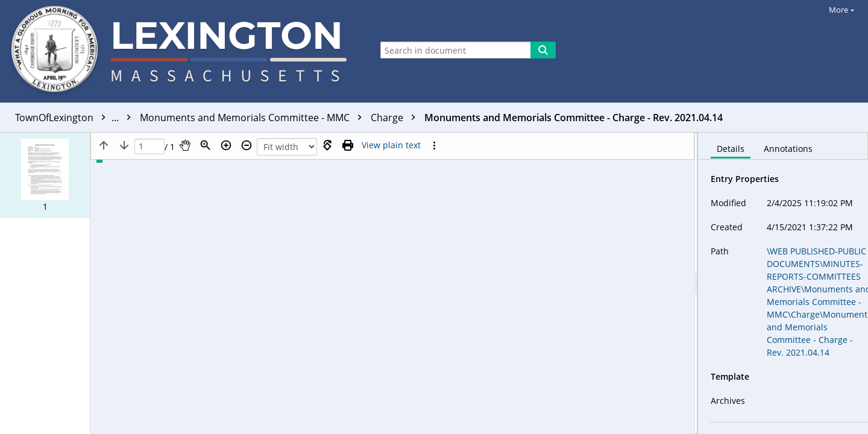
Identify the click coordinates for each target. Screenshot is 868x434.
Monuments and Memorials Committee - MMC (254, 118)
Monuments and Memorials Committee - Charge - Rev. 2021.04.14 (574, 118)
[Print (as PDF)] (348, 145)
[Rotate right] (327, 145)
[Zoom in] (226, 145)
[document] (783, 283)
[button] (45, 175)
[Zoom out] (247, 145)
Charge (396, 118)
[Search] (543, 50)
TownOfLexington (76, 118)
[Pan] (185, 145)
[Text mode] (391, 145)
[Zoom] (206, 145)
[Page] (149, 147)
